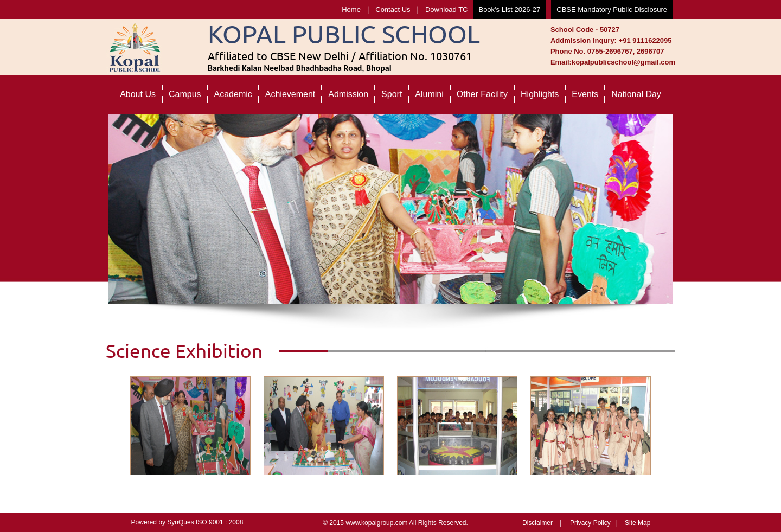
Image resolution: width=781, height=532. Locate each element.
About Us (138, 94)
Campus (185, 94)
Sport (392, 94)
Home (351, 9)
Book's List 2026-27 (509, 9)
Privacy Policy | (594, 523)
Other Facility (482, 94)
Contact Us (393, 9)
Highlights (540, 94)
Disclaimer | (542, 523)
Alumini (429, 94)
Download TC (447, 9)
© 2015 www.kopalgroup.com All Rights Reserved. (395, 523)
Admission (348, 94)
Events (585, 94)
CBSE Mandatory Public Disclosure (612, 9)
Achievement (290, 94)
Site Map (638, 523)
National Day (636, 94)
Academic (233, 94)
